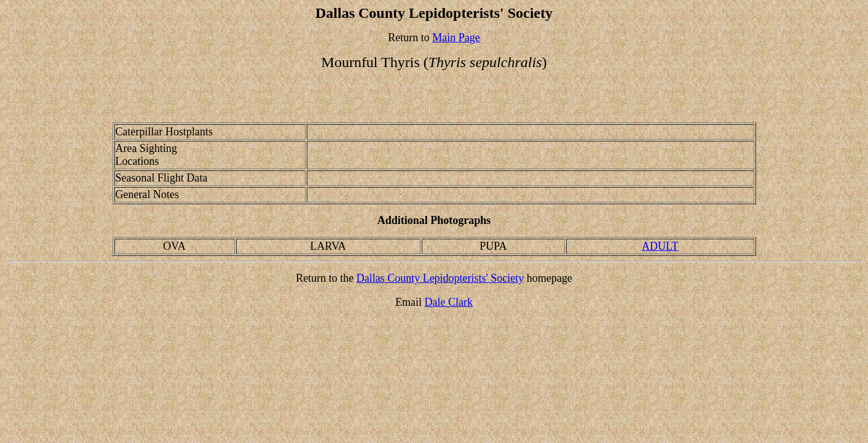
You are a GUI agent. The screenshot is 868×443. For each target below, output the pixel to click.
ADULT (660, 246)
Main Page (456, 38)
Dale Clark (449, 302)
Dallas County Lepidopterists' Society (440, 278)
